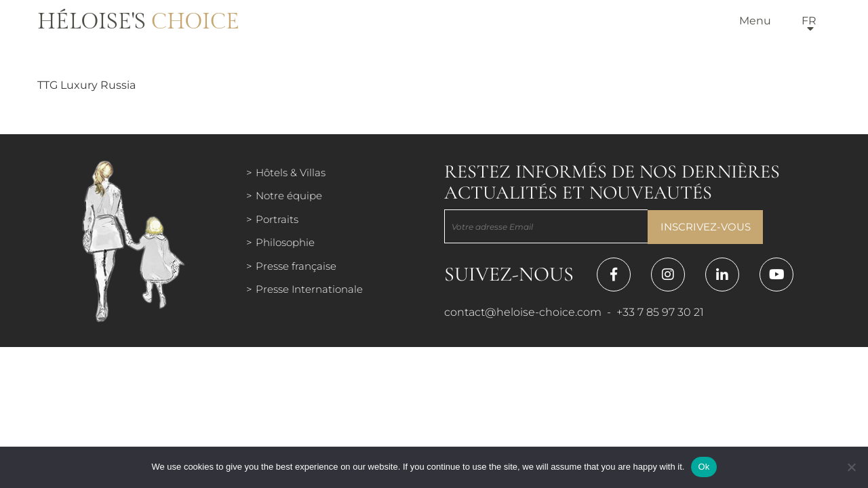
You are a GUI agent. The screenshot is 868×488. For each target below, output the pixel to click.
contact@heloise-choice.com (523, 312)
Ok (704, 467)
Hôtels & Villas (291, 172)
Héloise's (138, 22)
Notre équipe (289, 196)
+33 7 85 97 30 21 (660, 312)
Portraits (277, 219)
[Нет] (851, 467)
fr (809, 21)
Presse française (296, 266)
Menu (755, 21)
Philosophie (285, 242)
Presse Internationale (309, 289)
